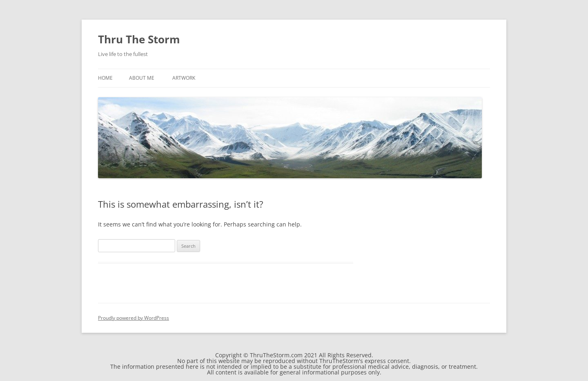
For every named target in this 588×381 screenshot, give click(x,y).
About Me (142, 78)
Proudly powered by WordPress (134, 318)
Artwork (184, 78)
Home (105, 78)
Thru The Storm (139, 39)
